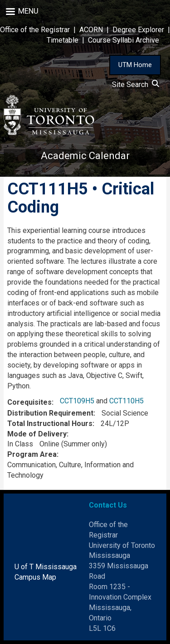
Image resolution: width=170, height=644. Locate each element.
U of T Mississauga (46, 567)
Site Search (136, 85)
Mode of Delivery (37, 434)
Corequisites (29, 402)
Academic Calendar (85, 156)
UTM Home (135, 65)
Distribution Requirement (50, 413)
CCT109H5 (77, 401)
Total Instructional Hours (50, 424)
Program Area (32, 454)
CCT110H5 (126, 401)
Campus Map (35, 577)
